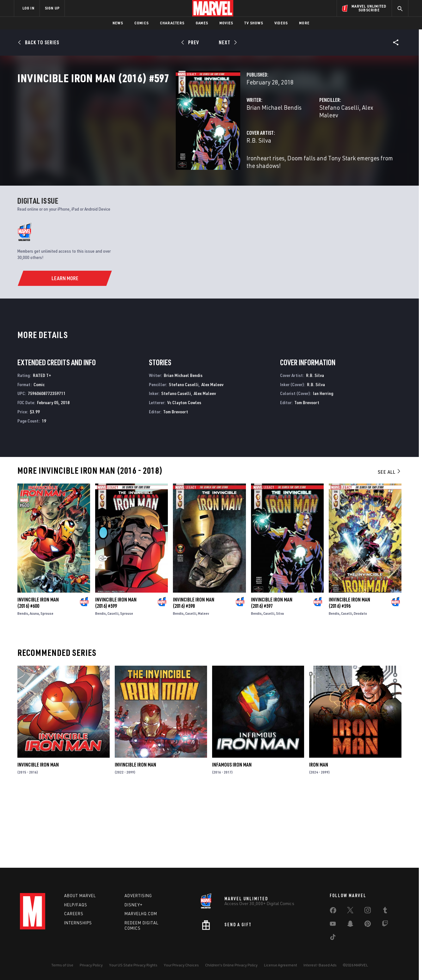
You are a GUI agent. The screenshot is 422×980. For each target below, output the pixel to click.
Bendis (23, 684)
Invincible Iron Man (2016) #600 (38, 674)
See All (389, 543)
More (304, 23)
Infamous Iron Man (232, 836)
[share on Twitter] (350, 911)
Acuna (34, 684)
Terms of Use (62, 965)
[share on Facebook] (333, 912)
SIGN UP (52, 8)
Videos (281, 23)
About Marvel (80, 896)
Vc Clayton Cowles (184, 474)
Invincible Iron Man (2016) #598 (194, 674)
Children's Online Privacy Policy (231, 965)
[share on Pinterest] (368, 925)
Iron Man (319, 836)
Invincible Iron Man (38, 836)
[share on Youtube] (333, 925)
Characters (172, 23)
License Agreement (281, 965)
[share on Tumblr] (385, 911)
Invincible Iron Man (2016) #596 (349, 674)
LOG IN (28, 8)
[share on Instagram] (368, 911)
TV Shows (254, 23)
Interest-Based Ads (320, 965)
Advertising (138, 896)
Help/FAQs (76, 905)
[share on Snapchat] (350, 925)
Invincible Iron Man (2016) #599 (116, 674)
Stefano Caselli (284, 135)
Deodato (360, 684)
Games (202, 23)
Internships (78, 923)
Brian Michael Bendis (163, 135)
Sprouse (47, 684)
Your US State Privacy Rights (133, 965)
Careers (74, 914)
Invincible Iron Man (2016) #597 (272, 674)
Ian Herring (323, 464)
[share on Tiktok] (333, 938)
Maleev (203, 684)
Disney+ (134, 905)
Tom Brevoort (176, 483)
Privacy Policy (91, 965)
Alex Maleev (322, 135)
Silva (280, 684)
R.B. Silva (148, 160)
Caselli (113, 684)
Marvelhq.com (141, 914)
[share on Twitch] (385, 925)
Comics (141, 23)
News (118, 23)
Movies (226, 23)
